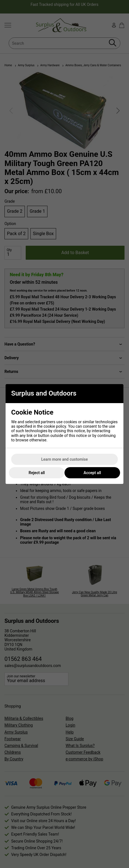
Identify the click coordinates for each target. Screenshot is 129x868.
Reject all (37, 473)
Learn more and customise (65, 459)
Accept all (92, 473)
